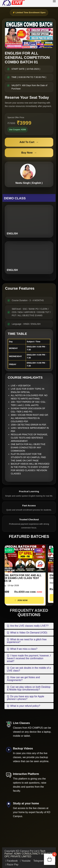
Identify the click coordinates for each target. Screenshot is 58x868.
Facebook (12, 861)
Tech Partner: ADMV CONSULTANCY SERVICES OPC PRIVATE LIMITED (29, 854)
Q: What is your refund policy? (24, 706)
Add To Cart (29, 142)
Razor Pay (12, 865)
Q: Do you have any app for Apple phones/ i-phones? (26, 698)
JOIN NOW (29, 600)
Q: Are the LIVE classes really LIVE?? (28, 626)
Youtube (25, 861)
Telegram (38, 861)
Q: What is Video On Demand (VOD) (27, 633)
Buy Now (29, 153)
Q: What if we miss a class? (22, 649)
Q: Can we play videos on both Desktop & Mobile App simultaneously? (29, 688)
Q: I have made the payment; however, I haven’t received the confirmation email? (29, 658)
